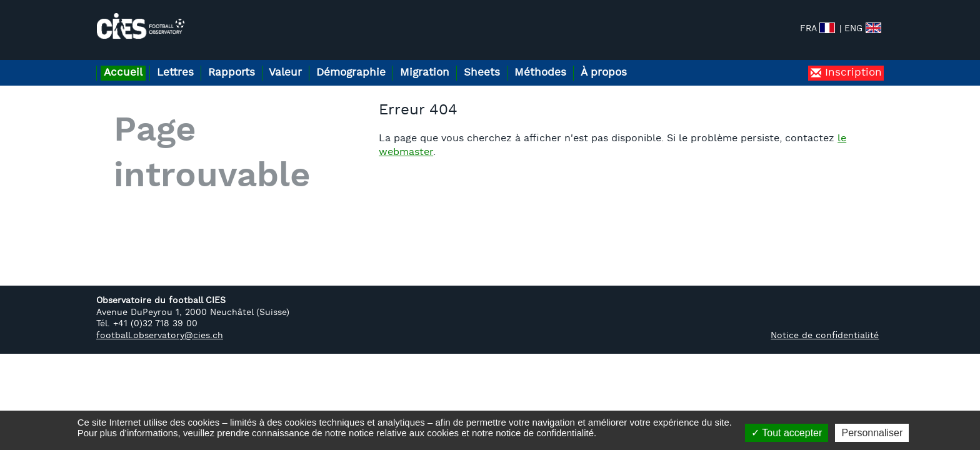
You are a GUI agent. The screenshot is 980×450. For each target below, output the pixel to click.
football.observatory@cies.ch (160, 325)
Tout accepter (787, 433)
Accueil (126, 62)
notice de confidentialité (545, 433)
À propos (659, 62)
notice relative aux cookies (404, 433)
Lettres (185, 62)
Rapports (248, 62)
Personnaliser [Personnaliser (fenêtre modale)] (872, 433)
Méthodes (589, 62)
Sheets (524, 62)
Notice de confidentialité (825, 325)
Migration (460, 62)
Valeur (308, 62)
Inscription (852, 62)
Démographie (380, 62)
